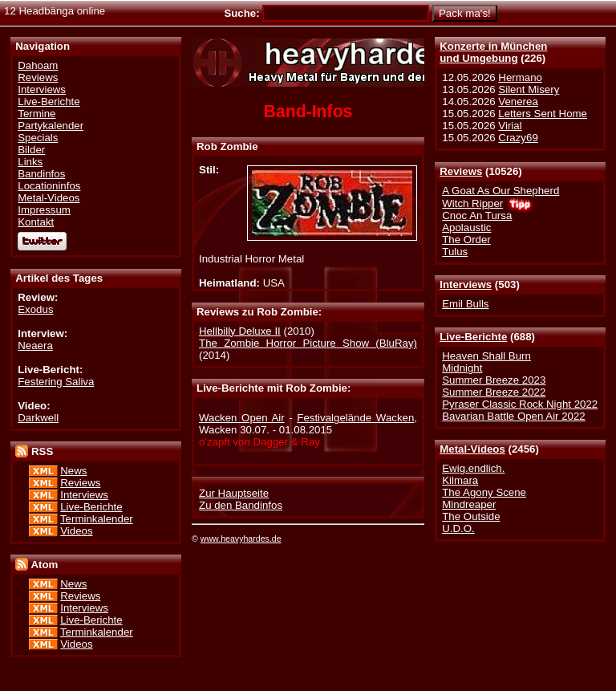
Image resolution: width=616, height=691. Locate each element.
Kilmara (460, 480)
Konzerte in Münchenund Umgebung (493, 52)
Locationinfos (49, 186)
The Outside (471, 516)
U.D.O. (458, 528)
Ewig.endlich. (473, 468)
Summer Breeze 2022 (494, 392)
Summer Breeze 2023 (494, 380)
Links (30, 162)
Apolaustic (466, 228)
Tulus (455, 252)
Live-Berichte (473, 337)
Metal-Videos (472, 449)
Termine (36, 114)
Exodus (35, 309)
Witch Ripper (472, 203)
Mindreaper (469, 504)
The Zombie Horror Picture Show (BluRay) (308, 343)
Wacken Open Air (242, 418)
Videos (76, 531)
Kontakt (36, 222)
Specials (38, 138)
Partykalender (51, 126)
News (73, 471)
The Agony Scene (484, 492)
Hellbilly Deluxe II (240, 331)
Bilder (31, 150)
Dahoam (38, 65)
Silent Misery (529, 89)
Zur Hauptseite (234, 493)
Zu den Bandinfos (241, 505)
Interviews (466, 285)
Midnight (462, 368)
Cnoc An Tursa (477, 215)
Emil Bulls (465, 304)
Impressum (44, 210)
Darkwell (38, 418)
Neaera (35, 345)
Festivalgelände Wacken (355, 418)
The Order (466, 240)
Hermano (520, 77)
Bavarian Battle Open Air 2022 (513, 416)
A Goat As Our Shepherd (500, 191)
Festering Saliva (56, 382)
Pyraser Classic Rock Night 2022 (520, 404)
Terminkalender (97, 519)
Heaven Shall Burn (486, 356)
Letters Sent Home (543, 114)
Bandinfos (41, 174)
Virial (510, 126)
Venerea (518, 102)
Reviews (461, 171)
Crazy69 (518, 138)
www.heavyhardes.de (241, 539)
